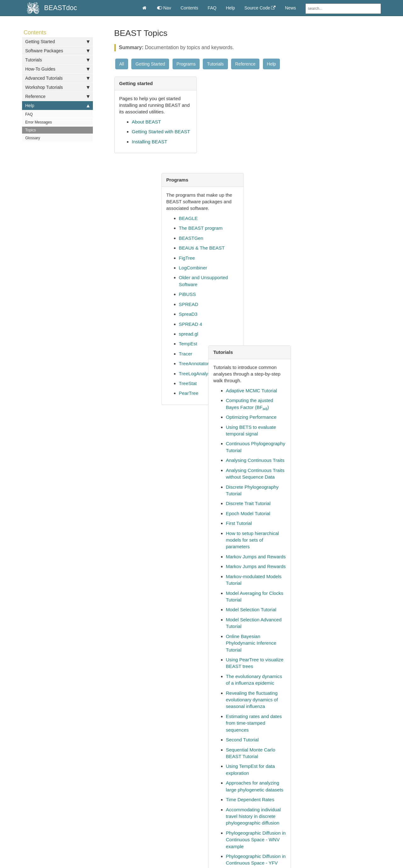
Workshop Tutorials (57, 87)
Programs (186, 64)
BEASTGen (236, 142)
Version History (240, 446)
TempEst (233, 247)
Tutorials (57, 60)
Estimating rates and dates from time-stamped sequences (344, 454)
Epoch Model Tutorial (338, 245)
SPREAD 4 (236, 228)
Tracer (231, 257)
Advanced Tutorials (57, 78)
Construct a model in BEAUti (162, 231)
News (290, 8)
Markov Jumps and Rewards (346, 288)
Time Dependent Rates (340, 531)
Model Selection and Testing (345, 694)
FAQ (212, 8)
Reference (57, 96)
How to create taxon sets (158, 291)
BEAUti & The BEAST (247, 151)
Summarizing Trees (244, 426)
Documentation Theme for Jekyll (317, 821)
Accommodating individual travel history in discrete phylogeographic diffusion (343, 548)
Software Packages (57, 51)
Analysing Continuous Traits (345, 191)
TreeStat (233, 287)
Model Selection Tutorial (341, 341)
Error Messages (39, 122)
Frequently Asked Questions (162, 403)
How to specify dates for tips (162, 221)
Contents (189, 8)
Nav (164, 8)
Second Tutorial (332, 471)
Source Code (257, 8)
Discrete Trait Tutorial (338, 235)
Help (230, 8)
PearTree (234, 297)
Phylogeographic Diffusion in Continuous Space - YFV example (346, 594)
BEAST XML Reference (249, 466)
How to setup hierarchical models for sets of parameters (342, 271)
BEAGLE (233, 122)
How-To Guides (57, 69)
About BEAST (147, 122)
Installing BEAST (150, 142)
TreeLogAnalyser (242, 277)
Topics (31, 130)
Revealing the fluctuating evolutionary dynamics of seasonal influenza (342, 431)
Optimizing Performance (341, 148)
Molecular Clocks (242, 353)
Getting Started (57, 42)
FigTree (232, 161)
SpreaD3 (233, 218)
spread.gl (234, 237)
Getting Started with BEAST (161, 132)
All (122, 64)
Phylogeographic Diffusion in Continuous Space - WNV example (346, 571)
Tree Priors (236, 436)
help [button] (138, 763)
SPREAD (234, 208)
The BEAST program (246, 132)
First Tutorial (329, 254)
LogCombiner (238, 171)
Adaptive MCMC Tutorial (341, 122)
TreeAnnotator (239, 267)
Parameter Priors (242, 406)
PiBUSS (232, 198)
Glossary (33, 138)
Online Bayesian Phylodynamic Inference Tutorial (341, 374)
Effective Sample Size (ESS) (254, 363)
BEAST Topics (147, 443)
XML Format (237, 456)
